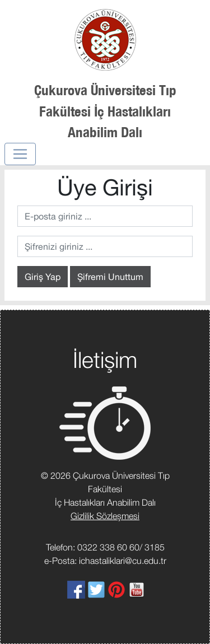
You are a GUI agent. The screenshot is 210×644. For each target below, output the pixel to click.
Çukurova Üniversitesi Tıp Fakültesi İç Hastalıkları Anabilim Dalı (105, 111)
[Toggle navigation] (20, 154)
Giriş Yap (43, 277)
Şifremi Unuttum (110, 277)
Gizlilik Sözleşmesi (105, 516)
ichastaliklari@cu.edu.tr (123, 561)
